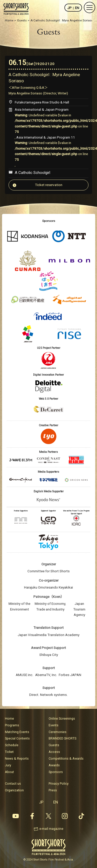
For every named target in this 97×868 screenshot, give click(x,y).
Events (54, 725)
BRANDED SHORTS (62, 738)
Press (53, 790)
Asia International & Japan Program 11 (46, 137)
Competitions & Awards (66, 758)
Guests (54, 745)
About (9, 772)
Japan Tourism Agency (79, 609)
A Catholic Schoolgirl (32, 173)
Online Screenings (62, 718)
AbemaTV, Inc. (46, 675)
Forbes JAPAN (70, 675)
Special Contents (17, 738)
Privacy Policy (59, 783)
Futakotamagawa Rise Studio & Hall (42, 102)
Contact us (13, 783)
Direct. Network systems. (48, 695)
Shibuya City (49, 655)
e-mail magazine (51, 829)
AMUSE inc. (25, 675)
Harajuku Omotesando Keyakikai (48, 587)
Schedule (12, 745)
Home (9, 718)
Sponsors (56, 772)
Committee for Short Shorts (48, 571)
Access (54, 752)
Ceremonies (58, 732)
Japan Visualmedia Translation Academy (48, 635)
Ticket (9, 752)
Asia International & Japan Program (42, 110)
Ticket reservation (49, 185)
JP (69, 8)
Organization (14, 790)
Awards (54, 765)
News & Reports (17, 758)
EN (77, 8)
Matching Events (17, 732)
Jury (8, 765)
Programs (12, 725)
